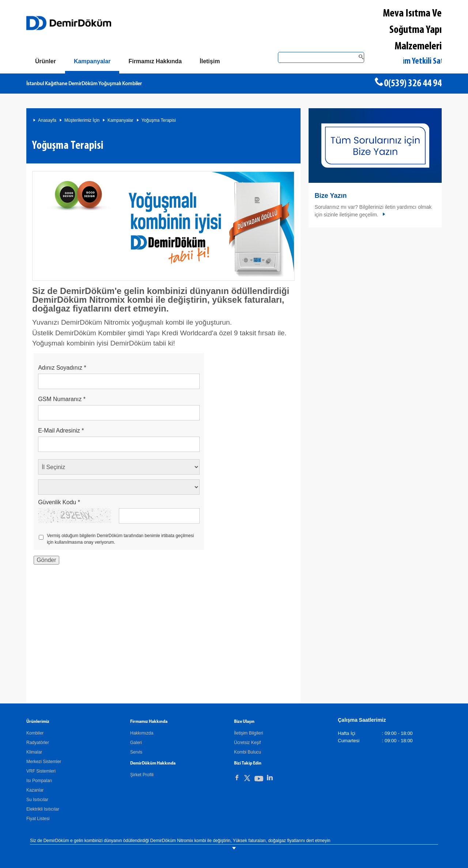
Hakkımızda (142, 733)
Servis (136, 752)
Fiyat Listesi (38, 819)
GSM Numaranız (62, 399)
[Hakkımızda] (155, 61)
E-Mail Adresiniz (61, 431)
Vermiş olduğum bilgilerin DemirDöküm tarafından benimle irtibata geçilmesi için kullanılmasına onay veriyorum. (120, 539)
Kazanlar (35, 790)
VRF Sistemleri (41, 771)
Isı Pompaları (39, 781)
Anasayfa (47, 120)
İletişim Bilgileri (248, 733)
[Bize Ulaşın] (210, 61)
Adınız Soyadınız (62, 368)
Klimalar (34, 752)
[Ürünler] (46, 61)
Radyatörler (38, 743)
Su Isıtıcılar (37, 800)
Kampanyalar (120, 120)
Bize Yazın (331, 196)
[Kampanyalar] (92, 63)
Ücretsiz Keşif (247, 743)
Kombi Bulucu (248, 752)
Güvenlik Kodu (59, 502)
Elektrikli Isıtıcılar (43, 809)
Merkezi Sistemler (44, 762)
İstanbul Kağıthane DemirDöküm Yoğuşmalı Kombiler (84, 84)
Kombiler (35, 733)
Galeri (136, 743)
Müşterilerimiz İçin (82, 120)
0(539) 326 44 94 (413, 84)
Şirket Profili (142, 775)
